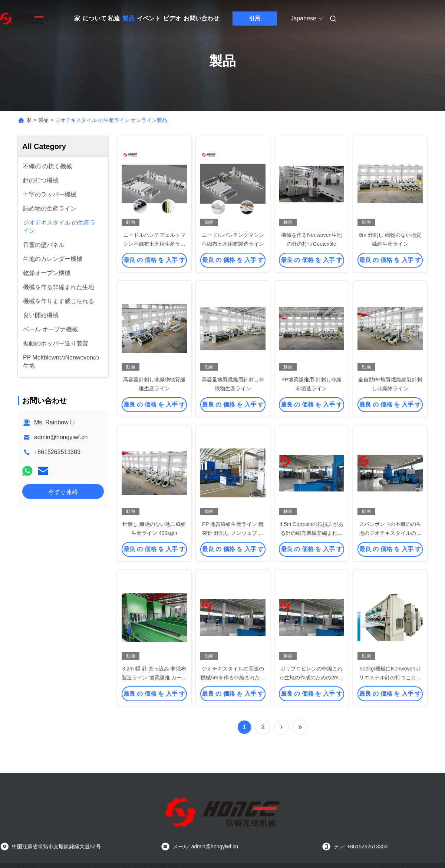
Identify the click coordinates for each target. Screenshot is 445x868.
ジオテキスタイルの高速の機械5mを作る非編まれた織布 (233, 677)
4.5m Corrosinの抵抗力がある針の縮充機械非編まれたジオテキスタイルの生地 (311, 533)
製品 (128, 18)
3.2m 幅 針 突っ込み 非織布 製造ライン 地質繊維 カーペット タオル (154, 677)
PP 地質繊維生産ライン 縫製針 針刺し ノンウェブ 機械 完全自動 (233, 533)
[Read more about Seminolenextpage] (281, 727)
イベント (149, 18)
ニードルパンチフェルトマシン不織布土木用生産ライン (154, 244)
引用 (255, 18)
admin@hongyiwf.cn (61, 437)
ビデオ (172, 18)
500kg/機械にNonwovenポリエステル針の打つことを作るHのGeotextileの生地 (390, 677)
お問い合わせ (201, 18)
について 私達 (101, 18)
